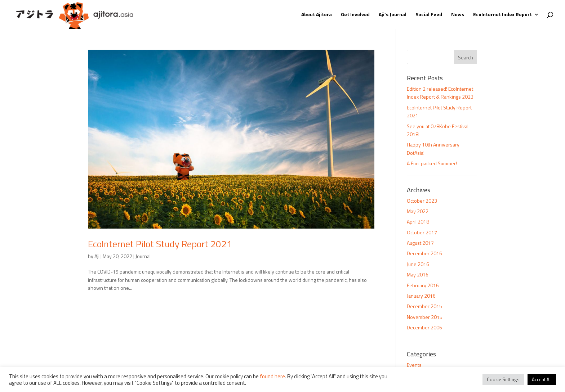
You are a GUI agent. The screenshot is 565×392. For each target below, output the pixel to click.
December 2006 (424, 327)
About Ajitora (317, 15)
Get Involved (355, 15)
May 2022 (418, 211)
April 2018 (418, 222)
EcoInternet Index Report (502, 15)
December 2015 (424, 306)
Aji (97, 256)
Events (414, 365)
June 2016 (418, 264)
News (458, 15)
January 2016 (421, 296)
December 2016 (424, 253)
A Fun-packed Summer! (432, 163)
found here (272, 376)
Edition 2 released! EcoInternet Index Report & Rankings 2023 (440, 93)
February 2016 (423, 285)
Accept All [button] (542, 379)
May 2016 (418, 274)
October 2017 (422, 232)
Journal (143, 256)
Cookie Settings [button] (503, 379)
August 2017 (420, 243)
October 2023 (422, 201)
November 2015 (425, 317)
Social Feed (429, 15)
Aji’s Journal (393, 15)
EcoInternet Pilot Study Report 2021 (160, 244)
